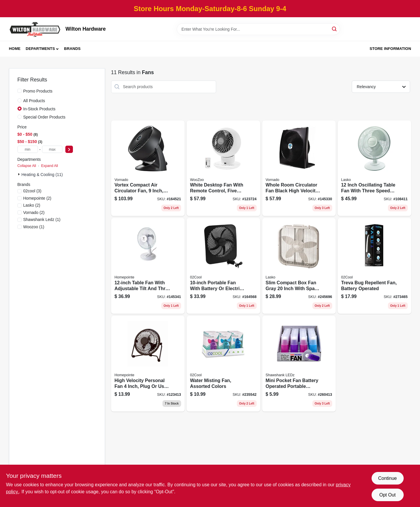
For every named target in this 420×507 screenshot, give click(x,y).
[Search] (335, 29)
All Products (34, 101)
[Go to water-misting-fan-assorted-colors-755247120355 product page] (223, 364)
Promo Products (38, 91)
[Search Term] (258, 29)
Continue (387, 478)
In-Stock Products (40, 109)
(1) (42, 219)
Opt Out (387, 495)
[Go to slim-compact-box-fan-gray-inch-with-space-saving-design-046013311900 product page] (299, 266)
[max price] (52, 149)
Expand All (50, 166)
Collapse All (27, 166)
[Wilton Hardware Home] (35, 29)
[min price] (28, 149)
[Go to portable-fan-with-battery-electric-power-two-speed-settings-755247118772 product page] (223, 266)
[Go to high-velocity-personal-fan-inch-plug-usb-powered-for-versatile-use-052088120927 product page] (148, 364)
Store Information (390, 49)
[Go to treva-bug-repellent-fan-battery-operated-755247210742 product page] (374, 266)
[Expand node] (20, 174)
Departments (40, 49)
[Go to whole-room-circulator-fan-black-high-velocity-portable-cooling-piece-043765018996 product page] (299, 168)
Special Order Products (44, 117)
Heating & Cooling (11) (42, 175)
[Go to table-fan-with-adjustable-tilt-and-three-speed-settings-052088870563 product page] (148, 266)
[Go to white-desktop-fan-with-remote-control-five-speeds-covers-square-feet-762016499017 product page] (223, 168)
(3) (32, 191)
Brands (72, 49)
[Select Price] (69, 149)
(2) (37, 198)
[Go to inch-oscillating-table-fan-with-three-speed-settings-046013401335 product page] (374, 168)
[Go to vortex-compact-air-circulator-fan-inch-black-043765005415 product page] (148, 168)
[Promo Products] (20, 91)
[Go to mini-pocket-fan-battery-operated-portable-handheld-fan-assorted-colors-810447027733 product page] (299, 364)
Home (15, 49)
